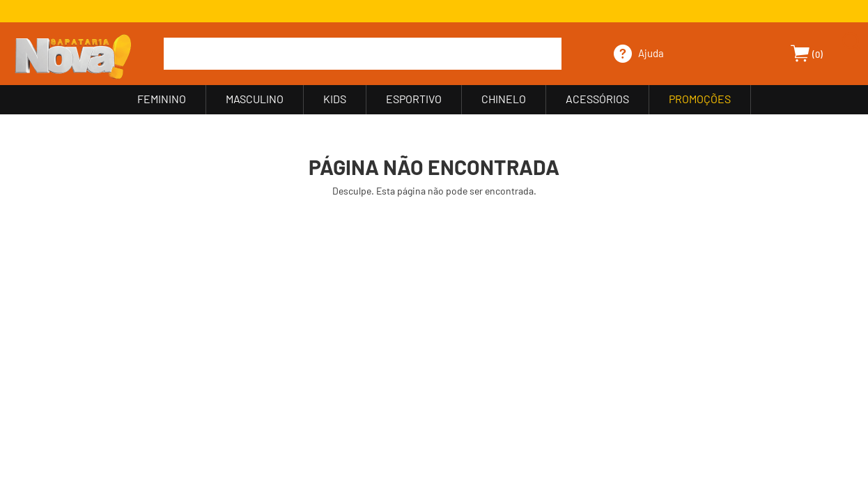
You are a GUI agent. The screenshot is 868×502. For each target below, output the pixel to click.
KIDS (335, 99)
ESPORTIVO (414, 99)
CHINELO (504, 99)
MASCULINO (255, 99)
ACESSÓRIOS (597, 99)
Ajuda (651, 53)
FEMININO (162, 99)
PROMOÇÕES (700, 99)
